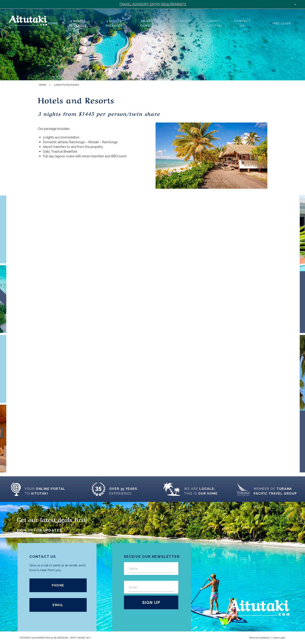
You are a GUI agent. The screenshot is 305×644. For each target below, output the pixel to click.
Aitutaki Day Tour (181, 23)
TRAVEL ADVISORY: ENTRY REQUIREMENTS (153, 4)
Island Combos (147, 23)
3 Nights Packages (78, 23)
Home (53, 23)
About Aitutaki (214, 23)
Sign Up (151, 603)
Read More (71, 250)
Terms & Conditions (259, 638)
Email (58, 605)
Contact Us (242, 23)
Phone (58, 585)
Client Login (279, 638)
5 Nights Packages (114, 23)
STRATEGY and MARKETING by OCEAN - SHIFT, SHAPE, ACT (55, 638)
